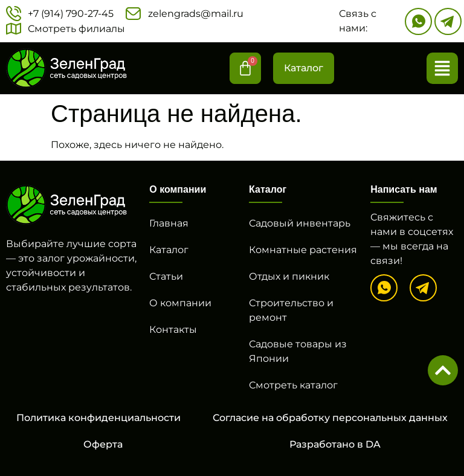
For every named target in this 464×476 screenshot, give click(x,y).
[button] (442, 68)
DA (373, 444)
